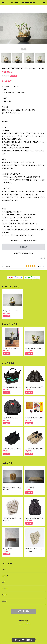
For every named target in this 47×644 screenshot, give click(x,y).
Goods (4, 601)
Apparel (5, 576)
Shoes (4, 595)
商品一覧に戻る (24, 611)
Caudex (5, 569)
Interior (4, 588)
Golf (3, 582)
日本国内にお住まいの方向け (24, 253)
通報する (42, 258)
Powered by (24, 624)
